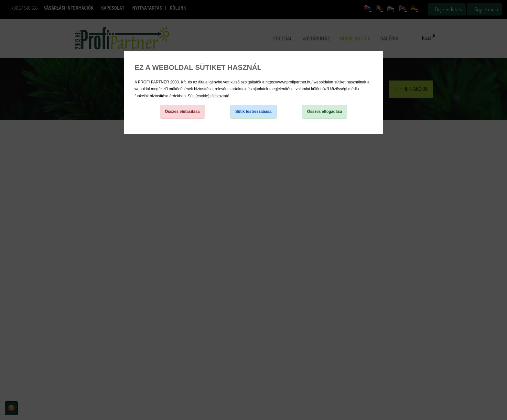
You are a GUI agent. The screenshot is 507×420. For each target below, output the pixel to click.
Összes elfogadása (325, 112)
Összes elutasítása (182, 112)
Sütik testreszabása (253, 112)
